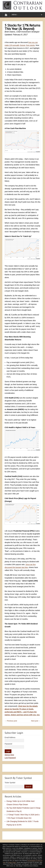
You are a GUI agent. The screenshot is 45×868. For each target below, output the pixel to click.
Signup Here (9, 755)
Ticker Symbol (10, 783)
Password (8, 744)
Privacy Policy (12, 862)
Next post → (36, 721)
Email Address (10, 737)
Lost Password (10, 758)
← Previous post (11, 721)
